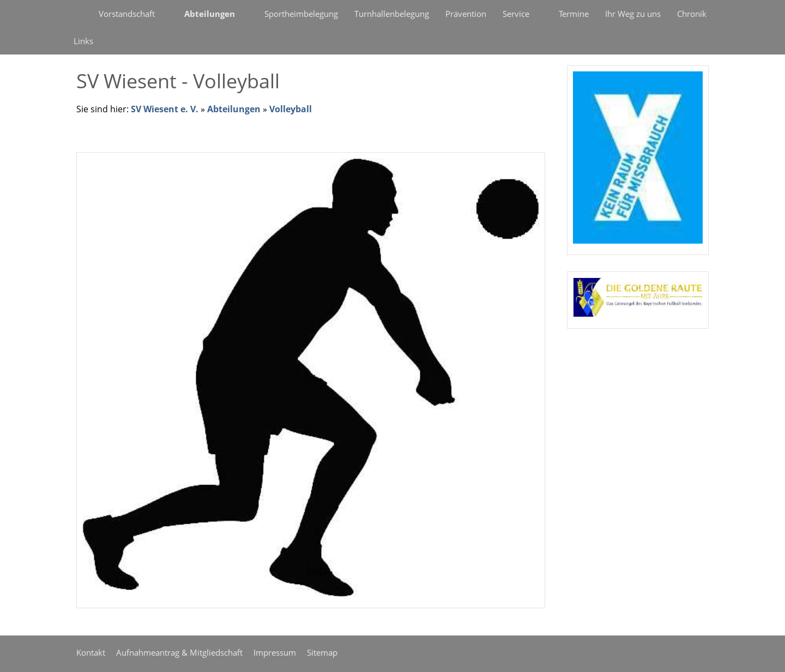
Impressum (275, 652)
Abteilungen (234, 109)
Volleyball (291, 109)
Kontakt (91, 652)
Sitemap (322, 652)
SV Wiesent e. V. (165, 109)
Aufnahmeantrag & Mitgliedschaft (179, 652)
